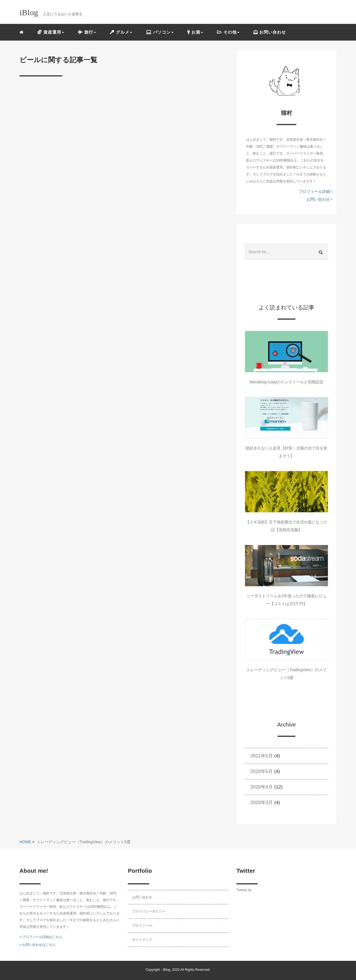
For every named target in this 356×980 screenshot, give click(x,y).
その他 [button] (228, 32)
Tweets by (244, 890)
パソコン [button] (160, 32)
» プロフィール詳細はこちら (41, 937)
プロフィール (142, 926)
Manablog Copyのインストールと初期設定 (286, 382)
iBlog (166, 970)
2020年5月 (262, 771)
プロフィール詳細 (316, 191)
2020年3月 (262, 803)
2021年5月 (262, 756)
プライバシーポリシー (149, 911)
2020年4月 (262, 787)
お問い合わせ (270, 32)
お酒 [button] (195, 32)
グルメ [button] (121, 32)
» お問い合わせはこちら (38, 945)
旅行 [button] (87, 32)
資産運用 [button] (51, 32)
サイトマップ (142, 940)
